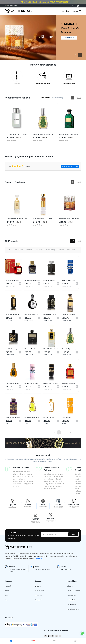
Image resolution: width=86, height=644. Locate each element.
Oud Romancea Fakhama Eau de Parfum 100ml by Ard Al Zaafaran (17, 219)
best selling (51, 250)
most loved (71, 250)
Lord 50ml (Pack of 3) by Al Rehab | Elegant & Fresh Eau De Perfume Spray (69, 135)
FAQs (6, 596)
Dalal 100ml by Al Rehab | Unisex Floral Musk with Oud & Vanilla (31, 418)
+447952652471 (66, 570)
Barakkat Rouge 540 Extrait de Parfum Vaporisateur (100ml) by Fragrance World (12, 281)
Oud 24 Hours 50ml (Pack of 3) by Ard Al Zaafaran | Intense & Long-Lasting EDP (17, 135)
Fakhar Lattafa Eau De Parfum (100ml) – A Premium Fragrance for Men (32, 315)
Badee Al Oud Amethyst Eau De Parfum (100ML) (13, 418)
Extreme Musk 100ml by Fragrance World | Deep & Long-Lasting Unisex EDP (43, 135)
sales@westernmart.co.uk (43, 570)
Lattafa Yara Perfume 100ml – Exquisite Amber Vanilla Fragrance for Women (31, 384)
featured (61, 250)
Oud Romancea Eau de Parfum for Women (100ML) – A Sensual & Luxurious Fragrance (69, 219)
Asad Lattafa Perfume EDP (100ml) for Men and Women (51, 384)
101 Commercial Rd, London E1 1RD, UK (18, 571)
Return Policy (72, 605)
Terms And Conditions (74, 591)
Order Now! (69, 38)
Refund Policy (72, 601)
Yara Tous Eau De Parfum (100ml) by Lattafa (69, 418)
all (9, 250)
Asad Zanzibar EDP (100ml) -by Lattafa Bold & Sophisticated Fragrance (69, 281)
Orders (7, 591)
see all (79, 98)
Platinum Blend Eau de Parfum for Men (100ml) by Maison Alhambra (32, 350)
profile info (8, 587)
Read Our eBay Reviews (70, 167)
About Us (70, 587)
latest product (44, 98)
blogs (6, 601)
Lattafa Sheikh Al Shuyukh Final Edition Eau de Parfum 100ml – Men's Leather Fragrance (51, 281)
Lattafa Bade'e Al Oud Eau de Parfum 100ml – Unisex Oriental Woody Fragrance (51, 315)
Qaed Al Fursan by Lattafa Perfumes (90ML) (11, 350)
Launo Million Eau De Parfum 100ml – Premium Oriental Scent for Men (13, 315)
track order (39, 596)
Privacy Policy (72, 596)
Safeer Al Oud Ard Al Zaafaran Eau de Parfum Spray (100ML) (70, 315)
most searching (56, 98)
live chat (38, 587)
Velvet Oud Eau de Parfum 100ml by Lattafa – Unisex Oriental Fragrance (43, 219)
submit (73, 535)
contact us (39, 601)
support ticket (40, 591)
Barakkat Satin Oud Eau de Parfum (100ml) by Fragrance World (32, 281)
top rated (30, 250)
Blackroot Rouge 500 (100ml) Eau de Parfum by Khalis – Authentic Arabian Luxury (70, 384)
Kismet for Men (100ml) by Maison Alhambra (51, 350)
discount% (40, 250)
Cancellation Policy (73, 610)
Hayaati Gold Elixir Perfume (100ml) (49, 418)
